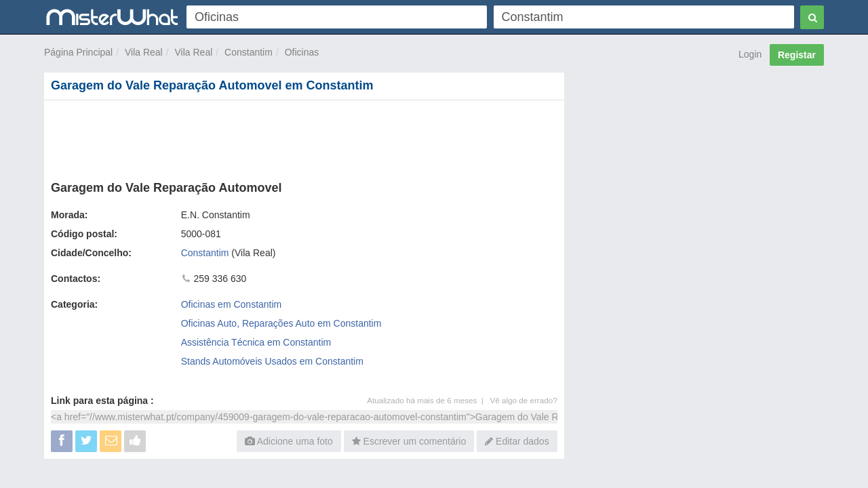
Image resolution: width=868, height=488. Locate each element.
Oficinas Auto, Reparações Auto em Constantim (281, 323)
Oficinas (302, 52)
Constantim (249, 52)
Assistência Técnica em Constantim (256, 342)
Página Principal (78, 52)
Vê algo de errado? (524, 400)
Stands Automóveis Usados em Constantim (272, 361)
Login (750, 54)
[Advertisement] (303, 138)
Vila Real (144, 52)
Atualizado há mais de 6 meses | (428, 400)
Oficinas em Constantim (232, 304)
